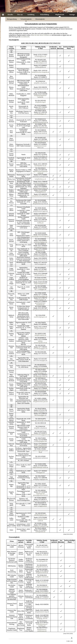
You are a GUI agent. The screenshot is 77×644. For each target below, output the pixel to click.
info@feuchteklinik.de (40, 381)
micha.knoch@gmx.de (40, 242)
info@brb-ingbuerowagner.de (40, 487)
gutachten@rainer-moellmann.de (40, 304)
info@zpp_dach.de (42, 618)
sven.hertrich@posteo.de (40, 183)
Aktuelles (10, 15)
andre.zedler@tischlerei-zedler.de (40, 520)
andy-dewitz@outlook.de (40, 127)
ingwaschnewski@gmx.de (40, 501)
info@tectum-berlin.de (40, 133)
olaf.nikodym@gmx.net (40, 349)
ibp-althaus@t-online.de (40, 376)
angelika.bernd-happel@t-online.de (40, 172)
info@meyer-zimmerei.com (40, 527)
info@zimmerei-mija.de (42, 612)
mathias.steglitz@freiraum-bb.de (40, 451)
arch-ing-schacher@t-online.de (40, 420)
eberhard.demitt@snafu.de (40, 122)
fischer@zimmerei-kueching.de (42, 625)
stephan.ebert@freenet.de (40, 141)
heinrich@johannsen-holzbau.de (40, 222)
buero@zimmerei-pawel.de (40, 368)
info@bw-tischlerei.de (42, 547)
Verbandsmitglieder (26, 19)
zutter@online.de (40, 532)
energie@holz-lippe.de (40, 279)
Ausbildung (31, 15)
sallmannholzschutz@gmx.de (42, 593)
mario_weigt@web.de (40, 506)
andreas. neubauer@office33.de (40, 342)
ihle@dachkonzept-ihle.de (40, 204)
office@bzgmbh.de (42, 561)
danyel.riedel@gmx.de (40, 412)
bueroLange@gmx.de (40, 271)
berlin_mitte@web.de (40, 446)
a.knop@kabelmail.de (40, 247)
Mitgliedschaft (60, 15)
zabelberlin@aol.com (40, 515)
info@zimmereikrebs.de (40, 260)
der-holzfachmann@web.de (40, 390)
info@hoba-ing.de (40, 102)
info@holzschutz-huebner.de (40, 196)
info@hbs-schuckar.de (40, 83)
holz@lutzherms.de (40, 179)
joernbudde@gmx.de (40, 114)
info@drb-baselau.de (42, 567)
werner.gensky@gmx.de (40, 156)
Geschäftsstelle (25, 37)
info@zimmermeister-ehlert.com (40, 147)
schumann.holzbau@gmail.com (40, 435)
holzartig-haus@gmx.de (40, 296)
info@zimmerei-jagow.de (40, 211)
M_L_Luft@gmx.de (40, 289)
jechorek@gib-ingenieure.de (40, 215)
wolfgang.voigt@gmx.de (40, 479)
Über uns (20, 15)
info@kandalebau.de (40, 275)
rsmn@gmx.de (40, 472)
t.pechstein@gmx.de (40, 373)
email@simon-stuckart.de (40, 458)
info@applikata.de (40, 192)
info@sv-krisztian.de (42, 582)
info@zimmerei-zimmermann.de (42, 630)
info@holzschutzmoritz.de (40, 310)
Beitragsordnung (12, 19)
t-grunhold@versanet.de (40, 160)
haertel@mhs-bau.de (40, 166)
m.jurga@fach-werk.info (40, 229)
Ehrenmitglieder (40, 19)
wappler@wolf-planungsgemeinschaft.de (40, 494)
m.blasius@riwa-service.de (40, 89)
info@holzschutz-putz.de (40, 402)
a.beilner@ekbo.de (40, 67)
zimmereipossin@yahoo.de (40, 386)
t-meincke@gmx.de (40, 300)
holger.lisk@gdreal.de (40, 284)
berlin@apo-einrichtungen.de (40, 236)
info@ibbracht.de (40, 109)
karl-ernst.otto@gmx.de (40, 360)
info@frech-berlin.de (42, 573)
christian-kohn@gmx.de (40, 256)
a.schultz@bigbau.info (40, 441)
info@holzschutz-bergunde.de (40, 72)
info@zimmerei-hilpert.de (40, 188)
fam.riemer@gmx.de (40, 415)
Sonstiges (72, 15)
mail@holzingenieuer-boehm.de (40, 96)
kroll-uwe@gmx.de (40, 264)
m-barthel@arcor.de (40, 56)
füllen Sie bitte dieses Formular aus (41, 35)
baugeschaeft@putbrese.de (40, 395)
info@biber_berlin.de (42, 555)
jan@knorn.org (40, 251)
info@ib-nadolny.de (40, 335)
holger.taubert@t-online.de (40, 467)
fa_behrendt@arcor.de (40, 63)
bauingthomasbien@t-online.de (40, 79)
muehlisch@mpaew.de (40, 317)
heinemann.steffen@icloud (40, 176)
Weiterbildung (45, 15)
